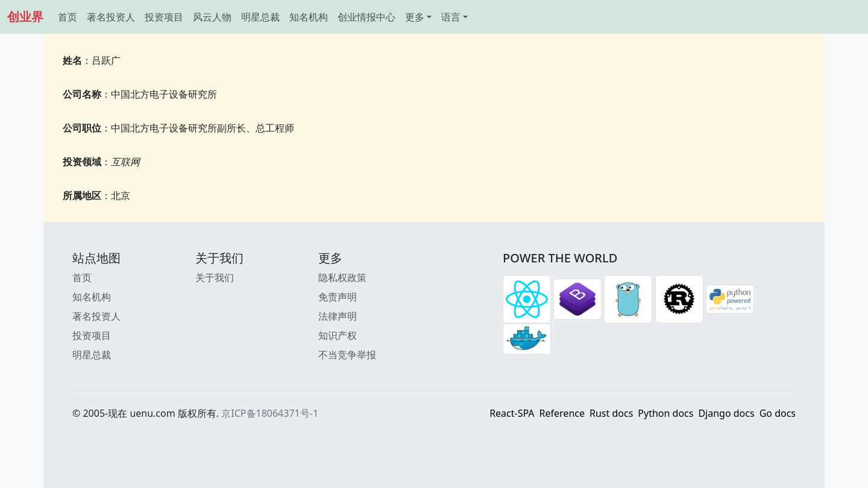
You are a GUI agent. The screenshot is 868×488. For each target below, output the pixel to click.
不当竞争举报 (347, 355)
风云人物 (212, 17)
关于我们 (215, 277)
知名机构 (309, 17)
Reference (562, 413)
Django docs (726, 413)
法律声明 (338, 316)
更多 (415, 17)
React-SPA (512, 413)
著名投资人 (111, 17)
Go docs (778, 413)
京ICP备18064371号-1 (270, 413)
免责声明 (338, 297)
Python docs (665, 413)
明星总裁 (260, 17)
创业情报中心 (366, 17)
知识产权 (338, 335)
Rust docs (611, 413)
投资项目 (164, 17)
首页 (68, 17)
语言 (451, 17)
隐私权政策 (342, 277)
